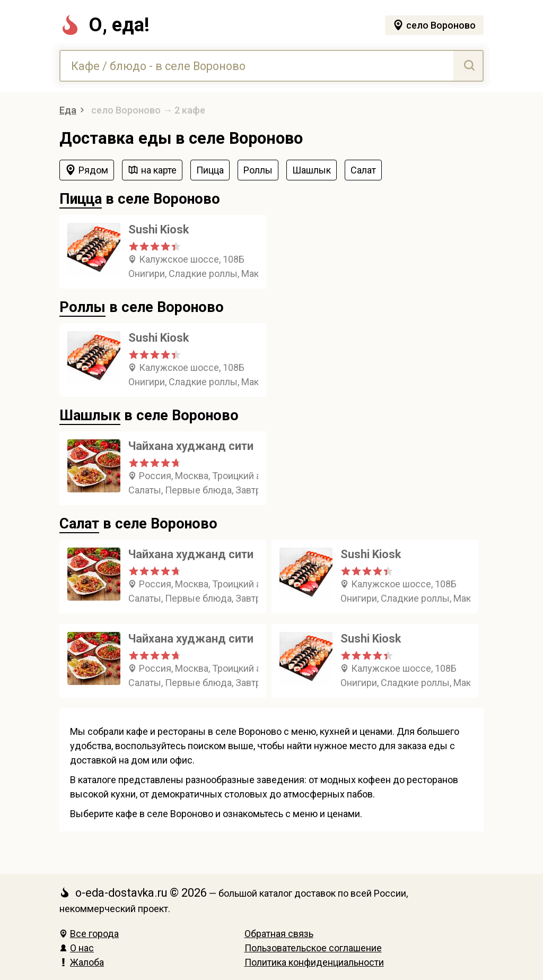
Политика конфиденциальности (314, 962)
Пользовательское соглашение (313, 948)
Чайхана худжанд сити (191, 446)
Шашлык (90, 415)
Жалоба (82, 962)
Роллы (82, 307)
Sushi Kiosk (159, 229)
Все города (89, 934)
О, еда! (104, 25)
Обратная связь (279, 934)
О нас (77, 948)
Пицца (81, 199)
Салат (79, 524)
